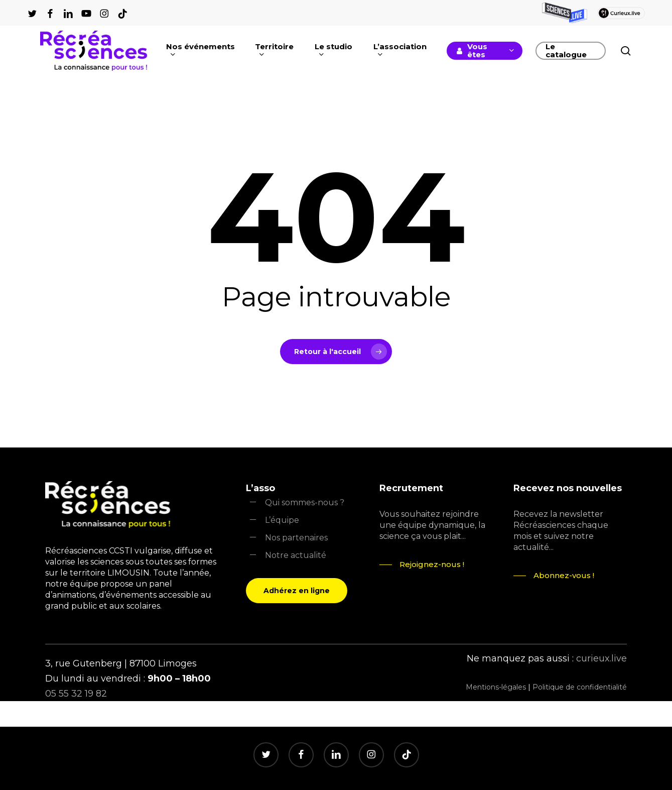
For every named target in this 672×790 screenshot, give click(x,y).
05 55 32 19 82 (76, 694)
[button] (297, 591)
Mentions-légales (496, 687)
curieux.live (601, 658)
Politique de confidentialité (580, 687)
